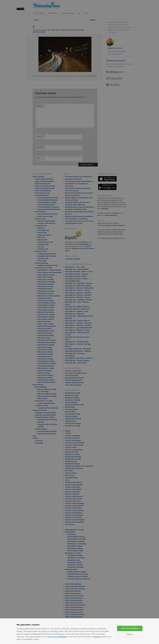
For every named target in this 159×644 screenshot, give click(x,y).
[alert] (79, 322)
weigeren (97, 637)
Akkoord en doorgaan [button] (130, 628)
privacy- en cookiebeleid (57, 637)
